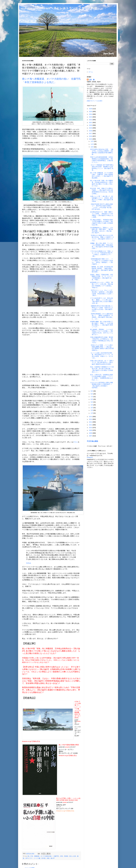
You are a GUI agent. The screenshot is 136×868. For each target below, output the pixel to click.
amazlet (67, 747)
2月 (92, 410)
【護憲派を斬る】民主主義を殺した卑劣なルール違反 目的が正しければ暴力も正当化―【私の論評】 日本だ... (102, 308)
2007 (91, 436)
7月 (92, 397)
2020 (91, 125)
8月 (92, 394)
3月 (92, 408)
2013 (91, 419)
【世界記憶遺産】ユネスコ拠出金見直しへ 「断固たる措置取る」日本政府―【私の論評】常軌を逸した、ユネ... (102, 316)
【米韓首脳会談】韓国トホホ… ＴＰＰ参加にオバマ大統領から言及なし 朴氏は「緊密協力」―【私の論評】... (102, 261)
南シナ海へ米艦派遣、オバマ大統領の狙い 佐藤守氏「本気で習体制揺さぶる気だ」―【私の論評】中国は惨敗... (102, 175)
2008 (91, 433)
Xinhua (29, 563)
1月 (92, 413)
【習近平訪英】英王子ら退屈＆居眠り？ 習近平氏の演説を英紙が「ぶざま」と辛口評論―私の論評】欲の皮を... (102, 207)
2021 (91, 122)
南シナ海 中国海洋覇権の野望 (69, 745)
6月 (92, 399)
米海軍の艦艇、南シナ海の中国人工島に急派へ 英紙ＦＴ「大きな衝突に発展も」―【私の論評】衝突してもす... (102, 324)
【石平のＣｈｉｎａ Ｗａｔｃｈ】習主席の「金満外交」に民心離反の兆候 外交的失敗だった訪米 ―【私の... (102, 293)
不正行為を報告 (92, 441)
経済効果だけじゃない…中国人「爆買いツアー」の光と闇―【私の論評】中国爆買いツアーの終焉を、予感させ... (102, 285)
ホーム (91, 72)
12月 (92, 141)
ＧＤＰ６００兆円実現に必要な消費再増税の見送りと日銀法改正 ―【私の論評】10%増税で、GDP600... (102, 385)
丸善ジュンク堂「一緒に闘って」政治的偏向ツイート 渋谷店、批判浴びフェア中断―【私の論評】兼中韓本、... (102, 199)
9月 (92, 391)
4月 (92, 405)
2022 (91, 120)
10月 (92, 147)
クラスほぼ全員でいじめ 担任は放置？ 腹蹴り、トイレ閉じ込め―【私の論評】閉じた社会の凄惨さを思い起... (102, 301)
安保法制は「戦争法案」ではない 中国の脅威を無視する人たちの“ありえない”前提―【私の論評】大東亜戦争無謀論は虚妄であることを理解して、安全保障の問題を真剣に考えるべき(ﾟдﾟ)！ (51, 681)
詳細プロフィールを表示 (95, 101)
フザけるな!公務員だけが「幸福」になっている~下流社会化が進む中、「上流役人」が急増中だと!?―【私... (102, 254)
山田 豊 (92, 80)
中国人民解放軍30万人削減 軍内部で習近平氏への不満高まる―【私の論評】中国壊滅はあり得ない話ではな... (102, 340)
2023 (91, 117)
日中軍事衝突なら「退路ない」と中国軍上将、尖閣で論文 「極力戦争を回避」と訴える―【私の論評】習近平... (102, 230)
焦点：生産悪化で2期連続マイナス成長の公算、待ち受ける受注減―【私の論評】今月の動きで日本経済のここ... (102, 369)
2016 (91, 136)
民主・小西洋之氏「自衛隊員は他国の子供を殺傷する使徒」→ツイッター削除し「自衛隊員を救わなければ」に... (102, 377)
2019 (91, 128)
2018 (91, 131)
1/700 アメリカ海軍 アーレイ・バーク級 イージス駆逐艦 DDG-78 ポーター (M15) (78, 710)
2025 (91, 111)
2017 (91, 133)
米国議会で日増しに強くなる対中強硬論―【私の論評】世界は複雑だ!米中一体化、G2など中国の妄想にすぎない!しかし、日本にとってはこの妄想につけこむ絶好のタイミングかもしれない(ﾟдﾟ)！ (51, 660)
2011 (91, 425)
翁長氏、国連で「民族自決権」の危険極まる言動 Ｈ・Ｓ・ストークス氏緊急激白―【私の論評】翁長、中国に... (102, 277)
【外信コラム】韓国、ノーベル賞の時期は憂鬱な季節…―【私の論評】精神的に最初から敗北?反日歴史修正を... (102, 348)
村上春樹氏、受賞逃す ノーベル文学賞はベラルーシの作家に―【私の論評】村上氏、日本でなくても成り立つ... (102, 332)
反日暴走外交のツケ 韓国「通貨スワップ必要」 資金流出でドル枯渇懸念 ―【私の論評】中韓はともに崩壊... (102, 214)
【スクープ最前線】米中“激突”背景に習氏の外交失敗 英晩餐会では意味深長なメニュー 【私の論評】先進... (102, 167)
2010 (91, 428)
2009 (91, 430)
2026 (91, 109)
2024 (91, 114)
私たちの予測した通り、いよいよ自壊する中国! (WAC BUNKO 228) (68, 799)
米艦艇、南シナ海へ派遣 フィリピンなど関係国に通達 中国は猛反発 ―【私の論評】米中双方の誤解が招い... (102, 246)
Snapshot (90, 457)
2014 (91, 417)
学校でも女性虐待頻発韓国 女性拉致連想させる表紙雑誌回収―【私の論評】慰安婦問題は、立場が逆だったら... (102, 160)
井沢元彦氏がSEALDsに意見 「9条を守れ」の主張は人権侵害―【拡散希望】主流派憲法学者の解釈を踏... (102, 152)
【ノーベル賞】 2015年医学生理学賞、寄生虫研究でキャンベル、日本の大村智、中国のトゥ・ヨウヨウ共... (102, 355)
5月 (92, 402)
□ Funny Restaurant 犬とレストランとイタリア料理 (59, 8)
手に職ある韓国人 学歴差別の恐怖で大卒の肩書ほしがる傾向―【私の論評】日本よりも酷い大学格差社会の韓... (102, 222)
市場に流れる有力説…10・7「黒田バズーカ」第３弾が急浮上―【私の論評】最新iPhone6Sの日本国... (102, 362)
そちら (76, 442)
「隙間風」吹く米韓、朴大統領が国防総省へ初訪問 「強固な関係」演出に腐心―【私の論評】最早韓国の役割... (102, 269)
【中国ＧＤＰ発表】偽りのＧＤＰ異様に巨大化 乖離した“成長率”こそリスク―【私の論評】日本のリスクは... (102, 238)
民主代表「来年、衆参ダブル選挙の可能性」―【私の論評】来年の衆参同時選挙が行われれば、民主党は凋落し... (102, 191)
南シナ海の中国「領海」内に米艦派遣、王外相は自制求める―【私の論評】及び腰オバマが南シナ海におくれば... (102, 183)
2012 (91, 422)
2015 (91, 139)
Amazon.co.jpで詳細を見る (31, 741)
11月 (92, 144)
